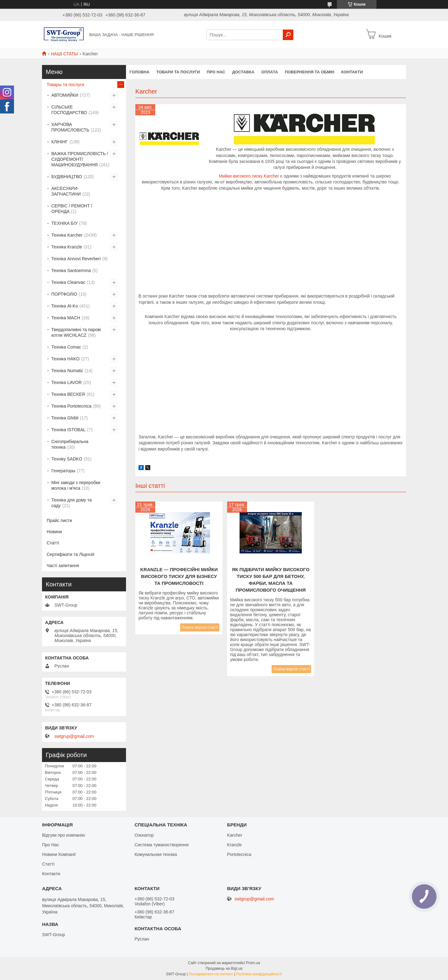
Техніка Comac (66, 347)
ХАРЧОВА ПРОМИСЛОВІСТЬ (70, 127)
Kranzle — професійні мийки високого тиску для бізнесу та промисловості (179, 576)
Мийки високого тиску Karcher (249, 176)
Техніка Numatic (67, 371)
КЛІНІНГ (60, 142)
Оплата (270, 72)
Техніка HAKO (65, 359)
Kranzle (234, 845)
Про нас (216, 72)
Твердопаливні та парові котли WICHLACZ (76, 332)
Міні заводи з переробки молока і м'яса (76, 485)
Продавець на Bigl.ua (224, 968)
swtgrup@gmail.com (74, 736)
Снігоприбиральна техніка (70, 444)
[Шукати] (288, 35)
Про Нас (50, 845)
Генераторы (63, 471)
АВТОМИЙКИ (65, 95)
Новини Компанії (59, 854)
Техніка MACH (66, 318)
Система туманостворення (161, 845)
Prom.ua (253, 963)
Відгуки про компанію (63, 835)
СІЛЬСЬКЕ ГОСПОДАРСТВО (69, 110)
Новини (54, 532)
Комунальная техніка (156, 854)
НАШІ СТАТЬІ (64, 54)
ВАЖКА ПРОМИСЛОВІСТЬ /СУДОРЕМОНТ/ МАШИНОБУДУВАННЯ (80, 159)
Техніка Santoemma (71, 270)
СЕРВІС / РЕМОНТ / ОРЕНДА (72, 209)
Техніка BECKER (68, 394)
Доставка (243, 72)
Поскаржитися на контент (211, 974)
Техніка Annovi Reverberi (76, 259)
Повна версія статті (200, 627)
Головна (139, 72)
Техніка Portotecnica (71, 406)
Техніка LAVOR (67, 382)
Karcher (235, 835)
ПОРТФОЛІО (64, 294)
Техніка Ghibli (65, 418)
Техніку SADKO (67, 459)
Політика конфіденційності (259, 974)
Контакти (352, 72)
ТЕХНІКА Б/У (65, 223)
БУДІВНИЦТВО (67, 177)
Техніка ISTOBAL (68, 430)
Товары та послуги (65, 85)
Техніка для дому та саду (72, 503)
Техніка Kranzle (67, 247)
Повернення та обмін (309, 72)
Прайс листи (59, 520)
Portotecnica (239, 854)
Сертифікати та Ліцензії (70, 554)
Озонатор (144, 835)
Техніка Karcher (67, 235)
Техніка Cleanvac (68, 282)
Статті (53, 543)
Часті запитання (63, 566)
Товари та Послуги (178, 72)
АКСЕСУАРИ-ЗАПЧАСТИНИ (66, 191)
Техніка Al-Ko (65, 306)
